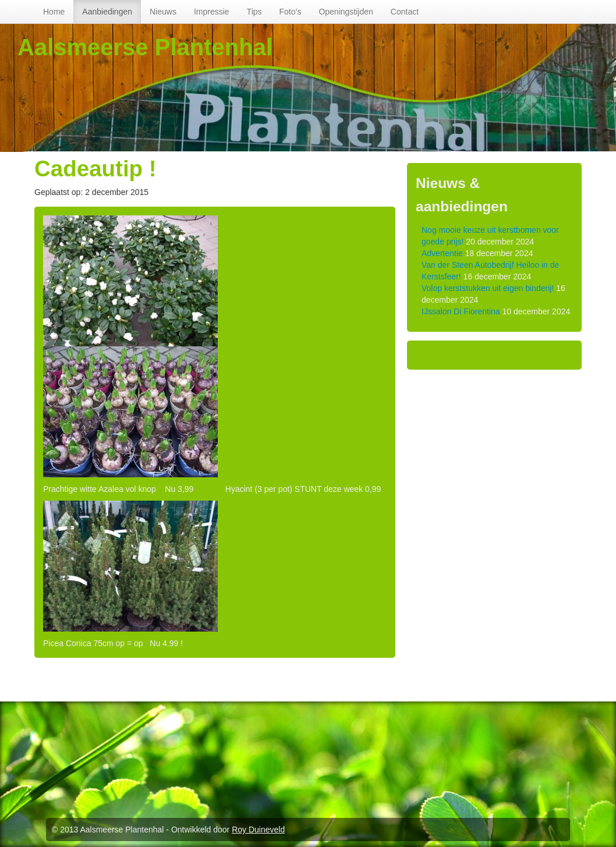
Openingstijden (346, 12)
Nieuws (163, 12)
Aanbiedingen (107, 12)
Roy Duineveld (258, 830)
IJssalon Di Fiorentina (461, 311)
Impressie (212, 12)
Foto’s (291, 12)
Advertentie (442, 253)
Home (54, 12)
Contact (405, 12)
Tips (254, 12)
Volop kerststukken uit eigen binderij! (488, 288)
